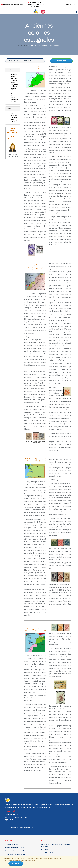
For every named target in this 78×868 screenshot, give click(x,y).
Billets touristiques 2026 (13, 844)
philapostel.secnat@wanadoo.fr (12, 5)
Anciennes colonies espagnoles (15, 76)
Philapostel (23, 45)
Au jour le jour (13, 139)
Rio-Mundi (14, 117)
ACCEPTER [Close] (16, 864)
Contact (69, 5)
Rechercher (61, 61)
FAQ (75, 5)
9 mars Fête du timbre (47, 853)
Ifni (12, 113)
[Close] (72, 859)
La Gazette (44, 850)
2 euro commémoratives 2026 (14, 851)
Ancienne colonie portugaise (14, 82)
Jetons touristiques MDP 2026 (15, 848)
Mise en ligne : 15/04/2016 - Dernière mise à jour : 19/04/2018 (56, 845)
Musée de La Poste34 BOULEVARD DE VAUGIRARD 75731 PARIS (35, 5)
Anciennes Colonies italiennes (14, 88)
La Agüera (14, 115)
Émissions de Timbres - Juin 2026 (16, 854)
